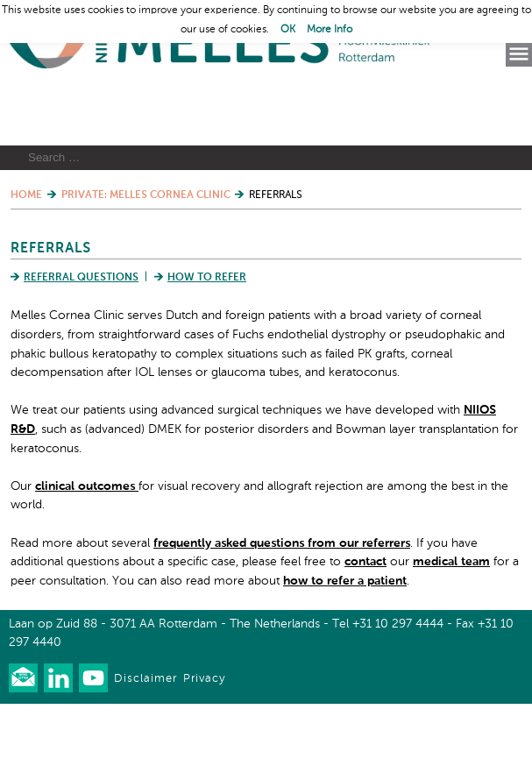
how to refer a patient (345, 642)
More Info (330, 30)
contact (365, 624)
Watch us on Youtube (93, 740)
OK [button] (288, 30)
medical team (451, 624)
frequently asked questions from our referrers (282, 605)
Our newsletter (23, 740)
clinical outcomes (87, 548)
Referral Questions (81, 340)
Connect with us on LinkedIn (58, 740)
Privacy (204, 741)
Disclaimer (145, 741)
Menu (519, 54)
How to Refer (207, 340)
